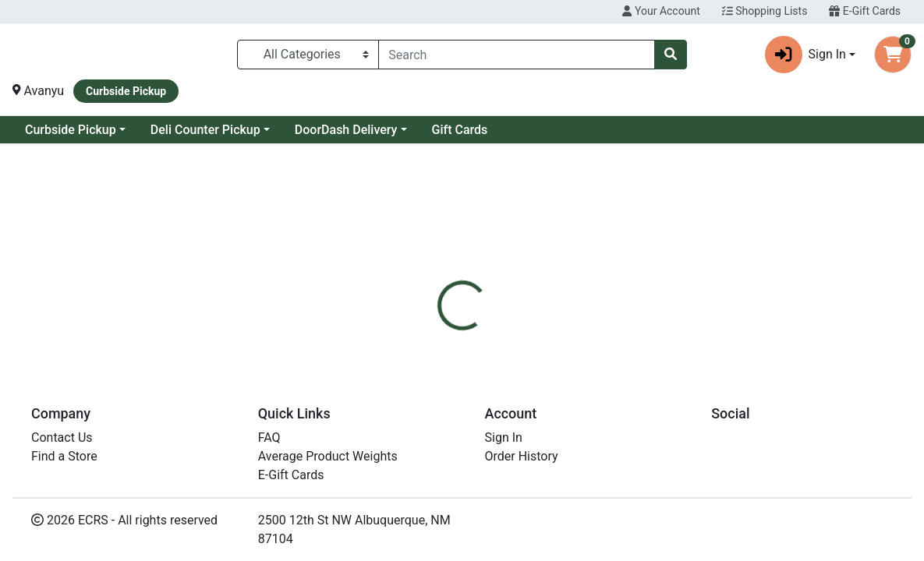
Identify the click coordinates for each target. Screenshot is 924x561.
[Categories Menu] (308, 55)
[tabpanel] (655, 435)
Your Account (661, 11)
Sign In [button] (805, 55)
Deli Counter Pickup (332, 130)
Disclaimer (496, 344)
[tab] (427, 344)
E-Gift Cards (865, 11)
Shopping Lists (765, 11)
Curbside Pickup (197, 130)
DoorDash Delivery (473, 130)
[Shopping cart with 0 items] (893, 55)
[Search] (517, 55)
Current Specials (71, 130)
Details (427, 344)
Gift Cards (586, 130)
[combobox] (517, 55)
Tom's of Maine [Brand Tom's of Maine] (581, 438)
